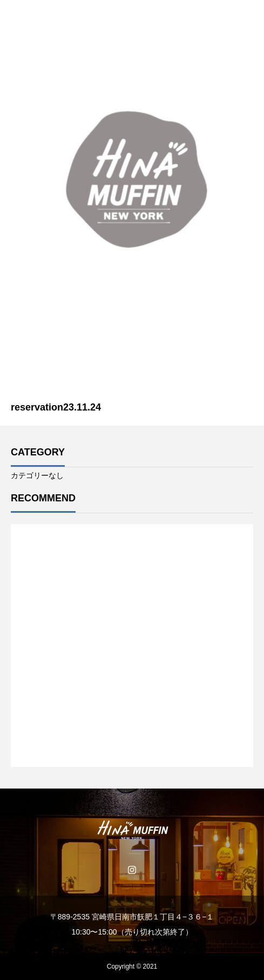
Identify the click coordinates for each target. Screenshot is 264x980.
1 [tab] (133, 739)
